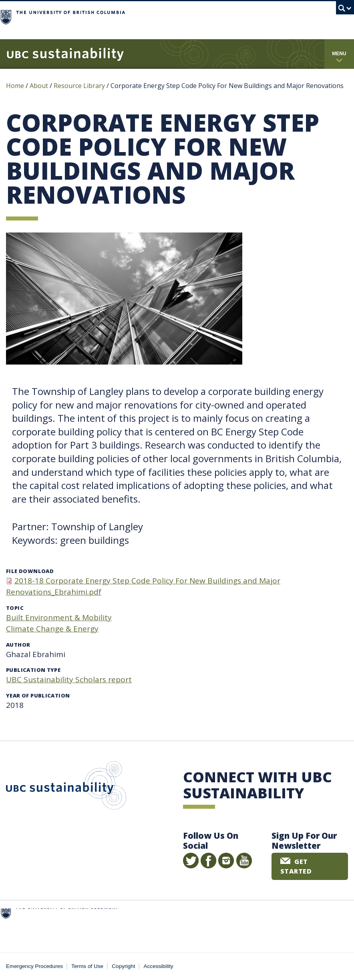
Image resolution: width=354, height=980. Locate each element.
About (39, 86)
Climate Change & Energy (52, 629)
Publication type (33, 670)
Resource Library (80, 86)
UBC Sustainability (66, 787)
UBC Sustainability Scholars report (69, 679)
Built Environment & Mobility (59, 617)
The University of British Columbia (158, 16)
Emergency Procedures (34, 966)
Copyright (123, 966)
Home (15, 86)
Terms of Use (87, 966)
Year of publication (38, 695)
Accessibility (159, 966)
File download (30, 571)
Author (18, 645)
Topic (15, 608)
